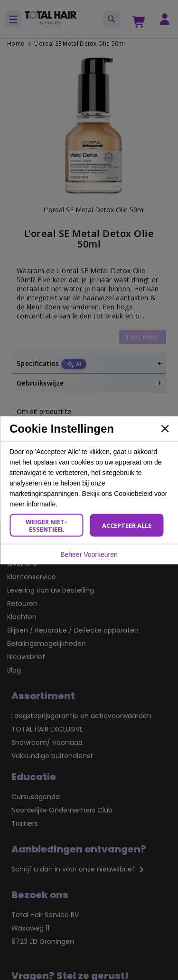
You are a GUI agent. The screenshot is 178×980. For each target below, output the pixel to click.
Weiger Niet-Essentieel (46, 525)
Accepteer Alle (127, 525)
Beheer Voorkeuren (89, 554)
